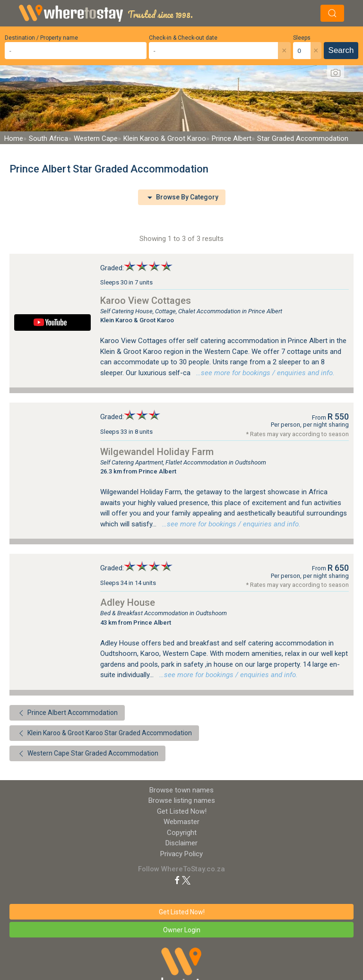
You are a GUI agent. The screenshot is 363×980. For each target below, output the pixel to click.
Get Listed (182, 811)
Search (341, 50)
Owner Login (182, 930)
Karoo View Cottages (146, 301)
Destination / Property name (41, 38)
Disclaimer (181, 843)
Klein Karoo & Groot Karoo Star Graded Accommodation (104, 733)
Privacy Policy (181, 854)
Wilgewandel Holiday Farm (157, 452)
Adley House (128, 602)
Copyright (182, 833)
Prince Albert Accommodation (67, 713)
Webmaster (181, 822)
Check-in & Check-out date (183, 38)
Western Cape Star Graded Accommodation (87, 754)
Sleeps (302, 38)
